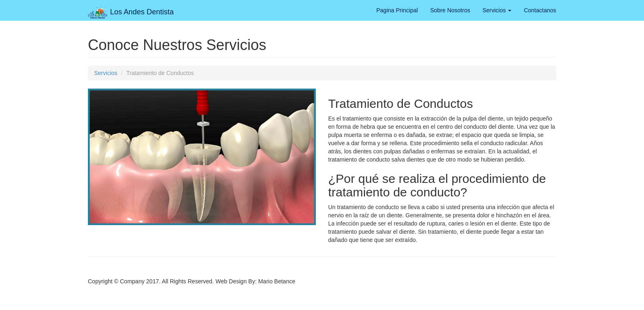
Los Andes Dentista (131, 9)
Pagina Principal (397, 10)
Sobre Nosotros (450, 10)
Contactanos (540, 10)
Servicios (497, 10)
